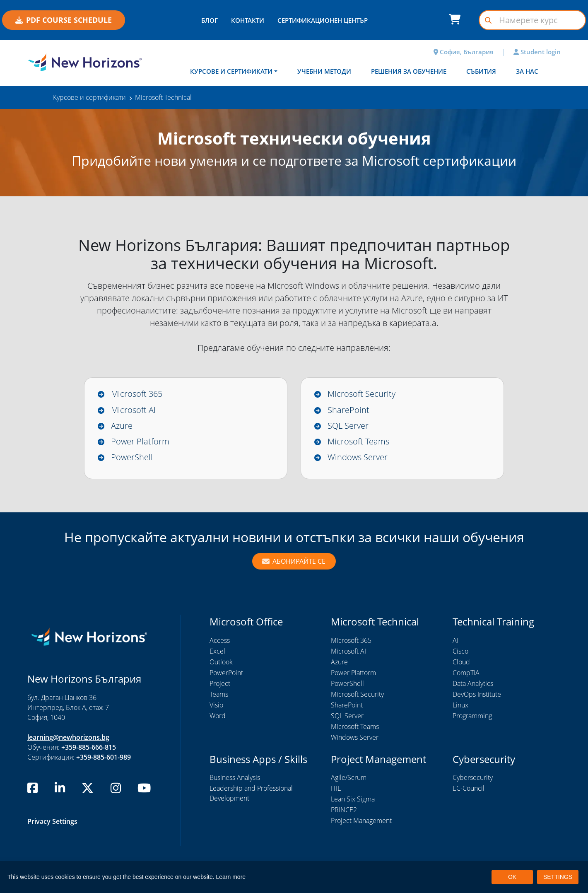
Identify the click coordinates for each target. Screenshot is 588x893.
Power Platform (140, 442)
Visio (216, 705)
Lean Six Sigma (353, 800)
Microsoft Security (361, 394)
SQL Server (348, 426)
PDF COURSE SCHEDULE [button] (64, 20)
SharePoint (348, 410)
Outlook (221, 662)
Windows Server (358, 457)
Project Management (361, 821)
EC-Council (469, 789)
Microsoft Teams (358, 442)
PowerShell (132, 457)
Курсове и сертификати (231, 71)
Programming (472, 716)
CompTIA (466, 673)
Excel (217, 652)
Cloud (461, 662)
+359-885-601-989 (104, 758)
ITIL (336, 789)
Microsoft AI (133, 410)
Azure (122, 426)
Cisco (460, 652)
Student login (537, 52)
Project (220, 684)
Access (220, 641)
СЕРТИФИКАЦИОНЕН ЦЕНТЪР (323, 20)
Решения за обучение (409, 71)
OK (512, 877)
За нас (527, 71)
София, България (464, 52)
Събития (481, 71)
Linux (460, 705)
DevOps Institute (477, 695)
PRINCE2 (344, 811)
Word (218, 716)
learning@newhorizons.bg (68, 738)
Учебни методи (324, 71)
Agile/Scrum (349, 778)
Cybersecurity (473, 778)
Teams (219, 695)
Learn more (231, 877)
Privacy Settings (52, 822)
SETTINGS (558, 877)
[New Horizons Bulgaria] (85, 62)
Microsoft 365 (137, 394)
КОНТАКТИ (248, 20)
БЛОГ (210, 20)
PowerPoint (226, 673)
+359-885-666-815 (89, 748)
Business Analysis (235, 778)
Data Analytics (473, 684)
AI (455, 641)
